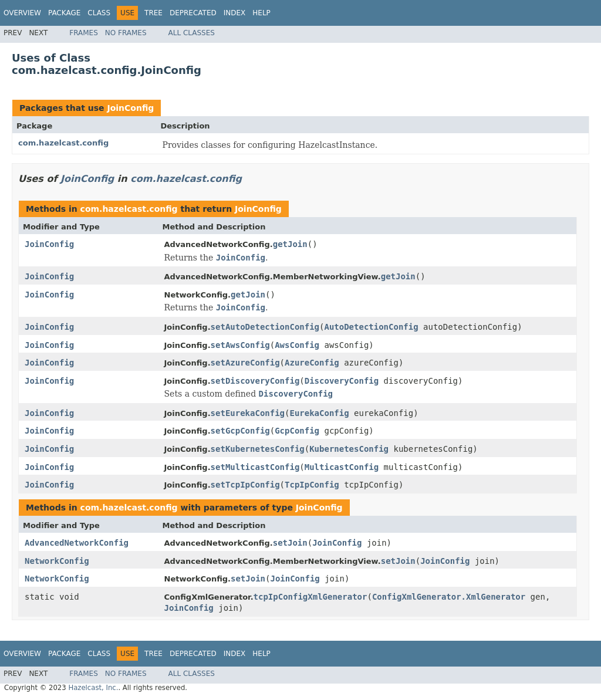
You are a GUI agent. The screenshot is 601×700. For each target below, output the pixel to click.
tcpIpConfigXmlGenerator (310, 597)
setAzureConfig (245, 363)
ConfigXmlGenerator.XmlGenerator (449, 597)
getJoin (290, 244)
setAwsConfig (240, 345)
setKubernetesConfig (258, 449)
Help (261, 13)
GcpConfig (297, 431)
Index (235, 13)
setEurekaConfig (248, 413)
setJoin (290, 543)
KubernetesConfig (349, 449)
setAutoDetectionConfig (265, 327)
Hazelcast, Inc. (93, 688)
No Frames (126, 33)
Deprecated (193, 13)
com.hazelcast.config (63, 143)
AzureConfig (312, 363)
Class (99, 13)
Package (64, 13)
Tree (153, 13)
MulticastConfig (342, 467)
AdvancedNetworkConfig (77, 543)
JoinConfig (130, 108)
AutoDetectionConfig (371, 327)
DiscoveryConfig (342, 381)
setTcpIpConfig (245, 485)
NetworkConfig (57, 561)
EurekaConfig (319, 413)
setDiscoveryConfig (255, 381)
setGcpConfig (240, 431)
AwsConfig (297, 345)
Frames (84, 33)
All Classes (192, 33)
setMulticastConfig (255, 467)
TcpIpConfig (312, 485)
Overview (22, 13)
